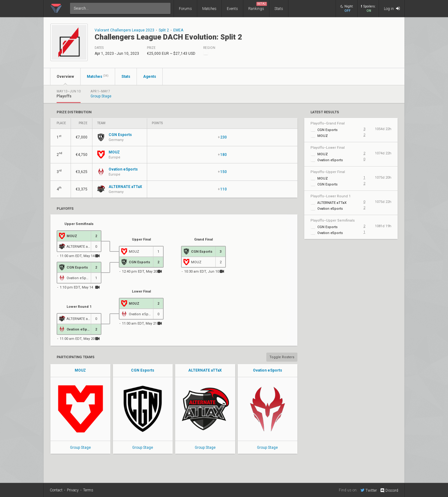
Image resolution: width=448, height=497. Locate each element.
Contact (56, 490)
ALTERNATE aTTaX (205, 370)
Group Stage (80, 448)
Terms (88, 490)
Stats (279, 9)
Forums (185, 9)
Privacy (73, 490)
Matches (209, 9)
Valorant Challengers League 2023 (124, 30)
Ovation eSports (268, 370)
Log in (392, 9)
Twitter (369, 490)
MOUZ (80, 370)
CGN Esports (143, 370)
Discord (389, 490)
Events (232, 9)
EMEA (178, 30)
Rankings (258, 6)
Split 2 (164, 30)
